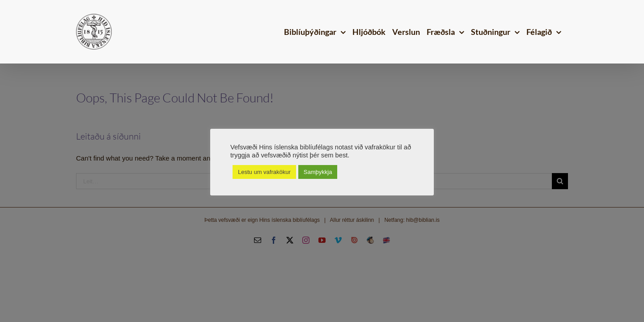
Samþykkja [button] (318, 172)
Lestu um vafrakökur (264, 172)
